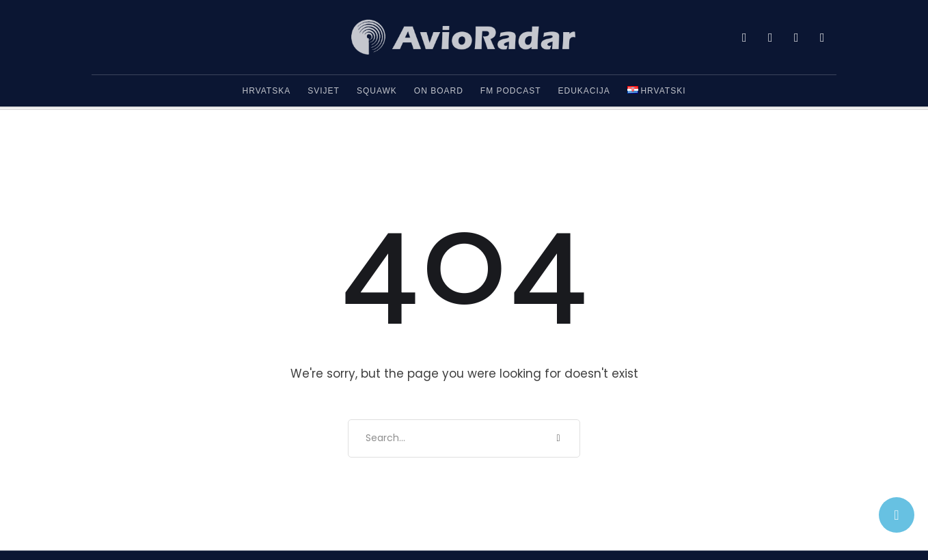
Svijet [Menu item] (324, 91)
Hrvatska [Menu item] (267, 91)
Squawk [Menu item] (377, 91)
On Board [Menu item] (439, 91)
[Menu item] (657, 91)
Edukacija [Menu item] (584, 91)
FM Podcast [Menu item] (511, 91)
